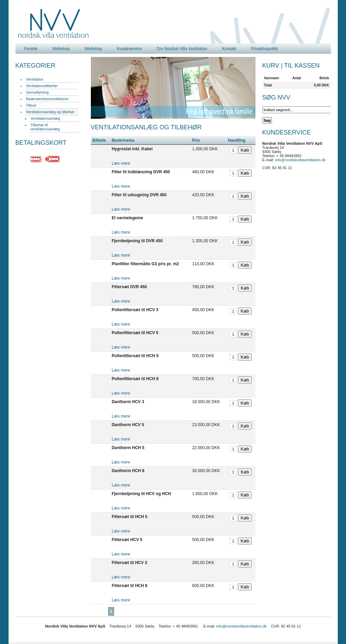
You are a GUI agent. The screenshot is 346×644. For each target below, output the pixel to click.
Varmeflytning (37, 92)
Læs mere (121, 163)
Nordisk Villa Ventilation (53, 24)
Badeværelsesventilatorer (47, 99)
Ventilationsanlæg (45, 118)
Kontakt (229, 49)
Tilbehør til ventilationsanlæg (45, 127)
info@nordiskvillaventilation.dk (300, 160)
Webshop (61, 49)
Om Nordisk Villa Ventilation (182, 49)
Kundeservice (129, 49)
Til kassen (302, 66)
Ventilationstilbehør (42, 86)
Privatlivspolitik (265, 49)
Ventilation (35, 79)
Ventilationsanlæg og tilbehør (50, 112)
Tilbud (31, 105)
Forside (31, 49)
